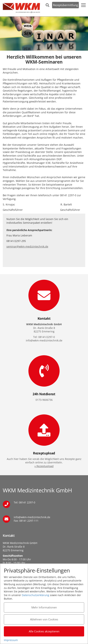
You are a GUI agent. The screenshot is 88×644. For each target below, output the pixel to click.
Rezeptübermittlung (65, 5)
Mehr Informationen (44, 607)
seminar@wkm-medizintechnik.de (27, 246)
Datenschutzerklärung (35, 595)
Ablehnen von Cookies (44, 619)
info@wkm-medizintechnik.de (32, 517)
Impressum (11, 640)
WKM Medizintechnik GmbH (21, 8)
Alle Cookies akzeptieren (44, 631)
